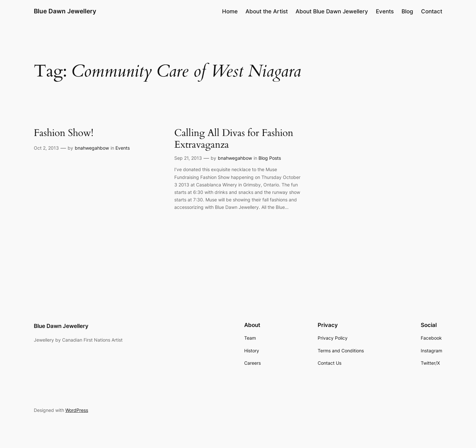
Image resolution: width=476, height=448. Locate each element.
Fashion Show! (64, 133)
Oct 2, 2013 (46, 148)
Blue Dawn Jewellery (65, 11)
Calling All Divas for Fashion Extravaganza (234, 139)
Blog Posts (270, 158)
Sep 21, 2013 (188, 158)
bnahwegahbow (92, 148)
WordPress (77, 410)
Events (123, 148)
